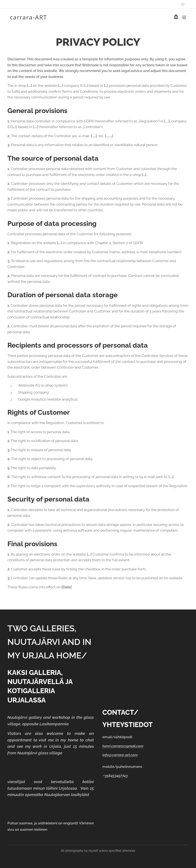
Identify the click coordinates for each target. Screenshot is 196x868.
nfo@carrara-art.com (120, 755)
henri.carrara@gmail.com (123, 746)
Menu (184, 17)
